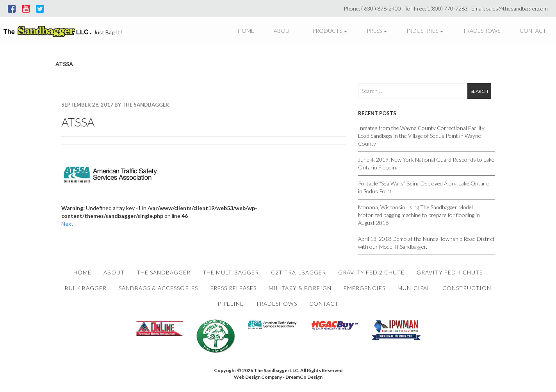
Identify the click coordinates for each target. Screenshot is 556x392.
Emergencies (364, 288)
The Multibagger (231, 272)
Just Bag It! (108, 32)
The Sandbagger (164, 272)
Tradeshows (481, 31)
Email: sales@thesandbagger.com (511, 8)
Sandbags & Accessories (158, 288)
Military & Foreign (300, 288)
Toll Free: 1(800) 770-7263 (437, 8)
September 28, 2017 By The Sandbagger (115, 105)
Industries (425, 31)
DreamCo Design (304, 377)
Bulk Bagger (86, 288)
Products (330, 31)
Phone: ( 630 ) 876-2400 (373, 8)
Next (67, 224)
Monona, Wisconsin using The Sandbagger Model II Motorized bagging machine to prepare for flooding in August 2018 (419, 215)
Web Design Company (258, 377)
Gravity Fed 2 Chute (371, 272)
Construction (467, 288)
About (283, 31)
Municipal (414, 288)
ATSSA (78, 122)
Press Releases (233, 288)
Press (377, 31)
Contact (533, 31)
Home (246, 31)
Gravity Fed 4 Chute (450, 272)
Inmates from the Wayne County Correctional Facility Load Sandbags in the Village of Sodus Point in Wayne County (421, 136)
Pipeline (231, 304)
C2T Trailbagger (298, 272)
